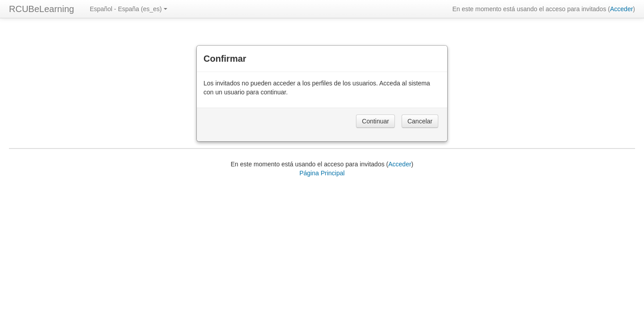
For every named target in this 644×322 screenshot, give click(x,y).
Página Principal (322, 173)
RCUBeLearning (42, 9)
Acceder (621, 9)
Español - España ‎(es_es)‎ (129, 9)
